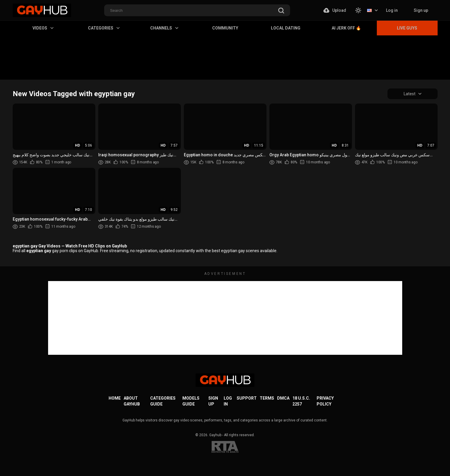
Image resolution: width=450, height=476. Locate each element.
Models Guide (191, 401)
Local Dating (286, 28)
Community (225, 28)
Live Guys (407, 28)
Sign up (421, 10)
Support (247, 398)
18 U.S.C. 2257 (301, 401)
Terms (267, 398)
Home (115, 398)
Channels (164, 28)
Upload (335, 10)
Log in (392, 10)
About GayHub (132, 401)
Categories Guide (163, 401)
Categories (104, 28)
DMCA (283, 398)
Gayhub (215, 435)
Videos (43, 28)
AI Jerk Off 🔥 (346, 28)
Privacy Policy (325, 401)
